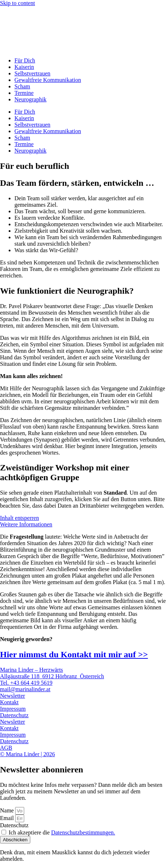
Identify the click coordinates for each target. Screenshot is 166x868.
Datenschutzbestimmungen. (83, 832)
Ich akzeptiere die (62, 832)
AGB (6, 748)
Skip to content (18, 3)
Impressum (13, 709)
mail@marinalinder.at (25, 689)
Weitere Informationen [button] (26, 524)
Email (8, 818)
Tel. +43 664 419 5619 (26, 683)
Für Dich (25, 60)
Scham (22, 86)
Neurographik (30, 99)
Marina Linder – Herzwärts (32, 670)
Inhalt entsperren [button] (19, 518)
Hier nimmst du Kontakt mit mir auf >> (74, 654)
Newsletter (12, 696)
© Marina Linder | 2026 (27, 754)
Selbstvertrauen (32, 73)
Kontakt (9, 702)
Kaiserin (24, 67)
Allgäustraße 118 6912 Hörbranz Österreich (52, 676)
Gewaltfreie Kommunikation (48, 80)
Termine (24, 93)
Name (8, 810)
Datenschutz (14, 715)
